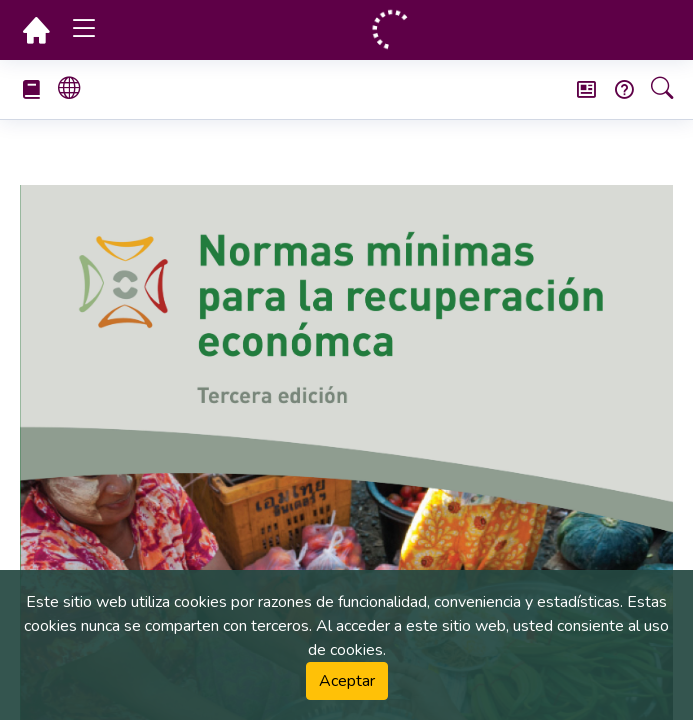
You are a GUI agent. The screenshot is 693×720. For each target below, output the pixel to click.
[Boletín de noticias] (578, 89)
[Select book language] (77, 90)
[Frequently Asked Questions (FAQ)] (616, 89)
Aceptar (347, 681)
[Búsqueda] (654, 90)
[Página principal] (36, 30)
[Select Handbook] (39, 89)
